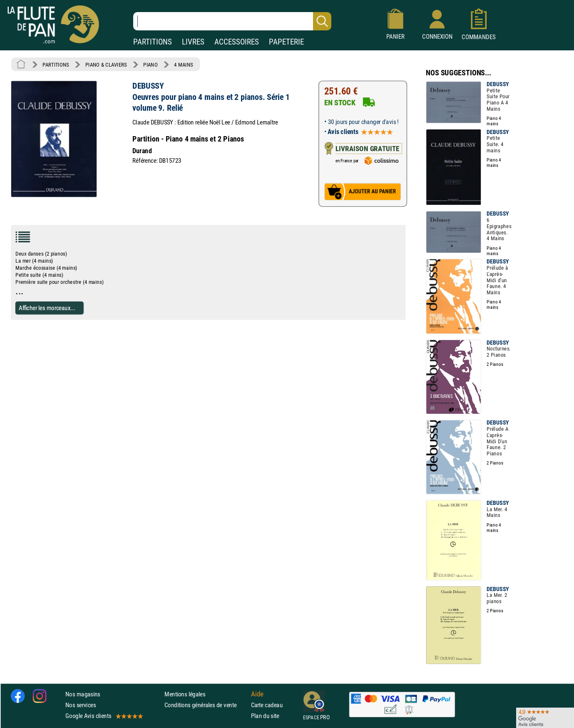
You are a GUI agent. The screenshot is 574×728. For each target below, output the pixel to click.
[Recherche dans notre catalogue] (232, 21)
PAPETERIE (286, 42)
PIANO (150, 65)
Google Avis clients (104, 716)
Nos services (81, 705)
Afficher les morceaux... (47, 308)
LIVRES (193, 42)
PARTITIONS (153, 42)
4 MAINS (183, 65)
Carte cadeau (267, 705)
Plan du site (265, 716)
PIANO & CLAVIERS (106, 65)
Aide (257, 694)
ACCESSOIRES (237, 42)
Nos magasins (83, 694)
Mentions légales (185, 694)
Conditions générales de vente (206, 705)
